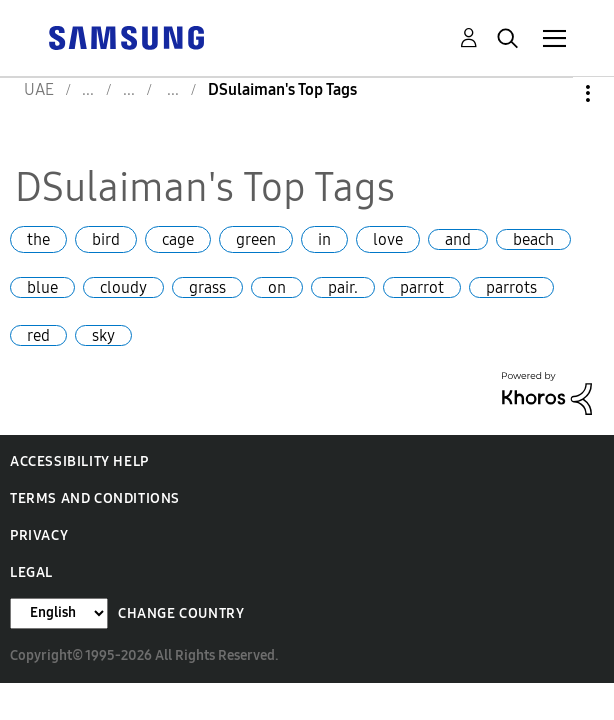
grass (207, 287)
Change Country (181, 613)
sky (103, 335)
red (38, 335)
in (324, 239)
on (277, 287)
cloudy (123, 287)
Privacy (39, 535)
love (388, 239)
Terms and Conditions (95, 498)
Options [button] (554, 93)
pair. (343, 287)
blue (42, 287)
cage (178, 239)
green (256, 239)
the (38, 239)
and (458, 239)
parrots (511, 287)
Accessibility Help (79, 461)
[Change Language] (59, 613)
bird (106, 239)
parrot (422, 287)
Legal (31, 572)
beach (533, 239)
